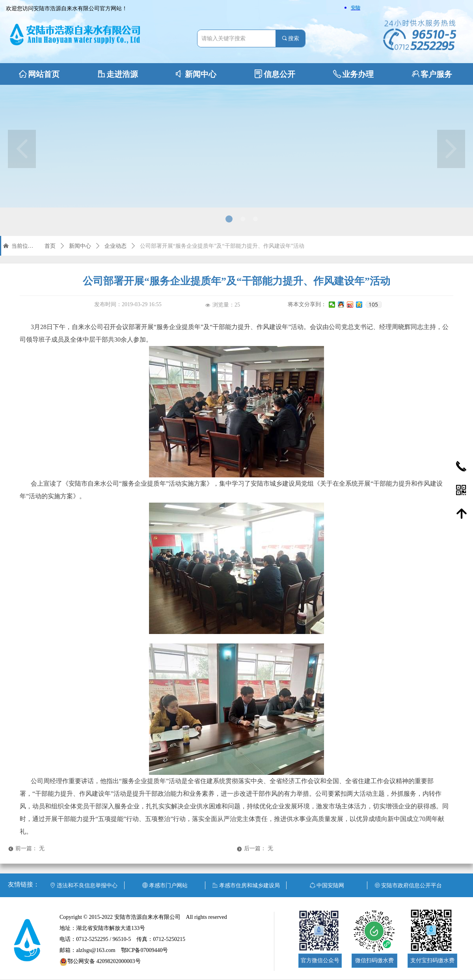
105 (373, 305)
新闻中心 (80, 246)
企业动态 (115, 246)
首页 (50, 246)
